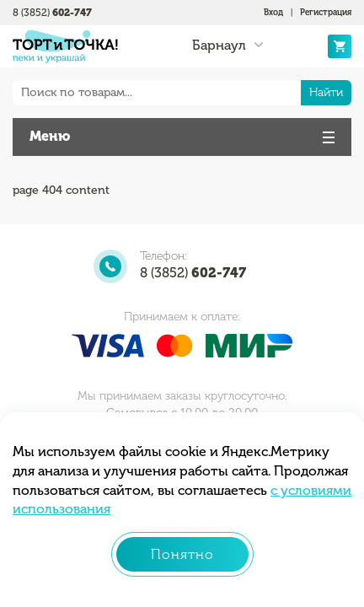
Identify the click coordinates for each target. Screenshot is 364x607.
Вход (273, 13)
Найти (326, 92)
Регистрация (326, 13)
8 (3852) (52, 13)
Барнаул (219, 46)
